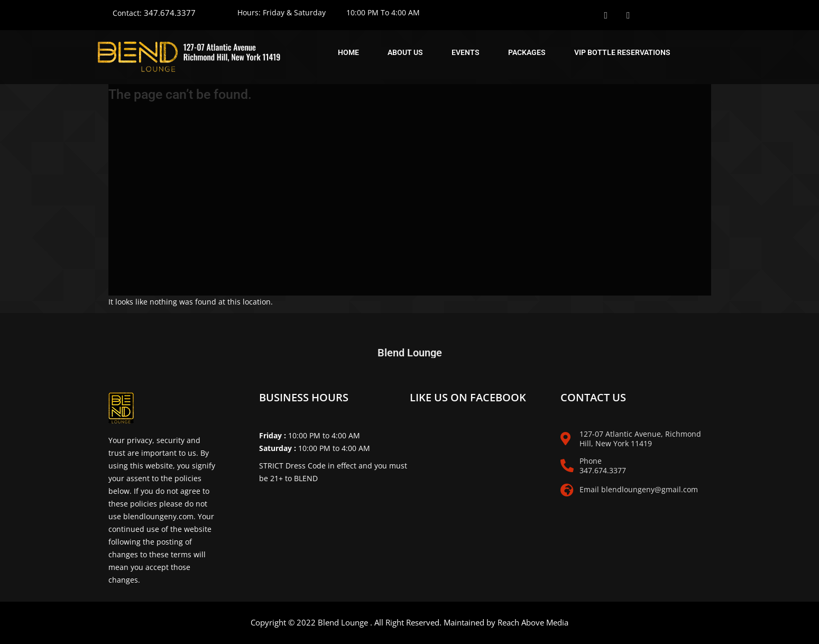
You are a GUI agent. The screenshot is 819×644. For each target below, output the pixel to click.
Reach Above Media (533, 622)
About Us (405, 52)
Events (466, 52)
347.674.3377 (170, 13)
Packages (527, 52)
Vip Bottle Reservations (622, 52)
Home (348, 52)
